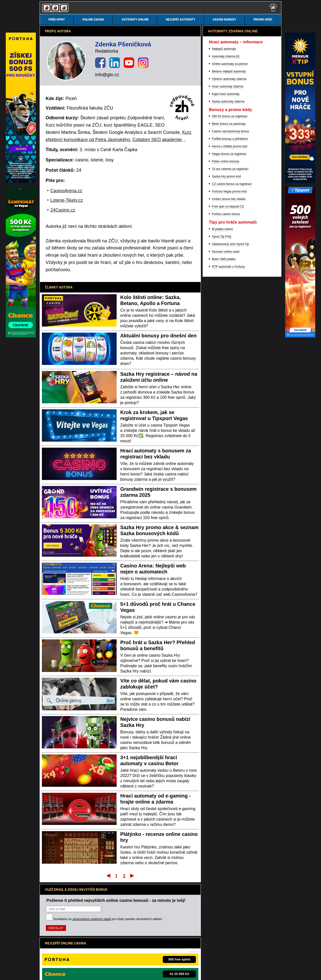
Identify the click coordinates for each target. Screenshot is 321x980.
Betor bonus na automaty (229, 386)
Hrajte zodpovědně (54, 940)
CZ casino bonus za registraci (232, 446)
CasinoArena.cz (66, 191)
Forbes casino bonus (226, 476)
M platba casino (222, 491)
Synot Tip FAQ (222, 499)
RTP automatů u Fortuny (228, 529)
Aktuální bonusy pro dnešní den (158, 336)
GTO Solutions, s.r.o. (194, 972)
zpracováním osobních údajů (92, 919)
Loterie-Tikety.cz (67, 200)
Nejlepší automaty (224, 311)
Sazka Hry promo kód (226, 439)
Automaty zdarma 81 (226, 319)
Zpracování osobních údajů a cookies (110, 972)
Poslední (133, 875)
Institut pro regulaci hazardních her (121, 956)
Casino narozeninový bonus (230, 394)
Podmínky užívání (68, 972)
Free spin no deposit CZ (228, 469)
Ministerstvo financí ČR (81, 956)
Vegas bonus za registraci (229, 416)
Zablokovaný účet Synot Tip (230, 506)
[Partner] (300, 182)
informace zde (128, 945)
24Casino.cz (63, 210)
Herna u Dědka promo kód (230, 409)
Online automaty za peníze (230, 326)
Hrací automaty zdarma (228, 349)
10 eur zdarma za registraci (230, 431)
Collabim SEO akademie (157, 140)
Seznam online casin (226, 514)
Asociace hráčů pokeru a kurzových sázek (174, 956)
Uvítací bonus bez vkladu (229, 461)
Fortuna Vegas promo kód (229, 454)
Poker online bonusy (226, 424)
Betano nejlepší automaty (229, 334)
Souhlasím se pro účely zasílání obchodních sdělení (108, 919)
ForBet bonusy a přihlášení (230, 401)
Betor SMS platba (224, 521)
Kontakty (46, 972)
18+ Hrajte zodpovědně (155, 972)
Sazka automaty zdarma (228, 364)
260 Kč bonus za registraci (230, 378)
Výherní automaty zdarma (229, 341)
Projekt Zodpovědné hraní (221, 956)
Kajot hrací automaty (226, 356)
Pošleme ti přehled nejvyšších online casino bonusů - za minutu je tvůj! (116, 900)
